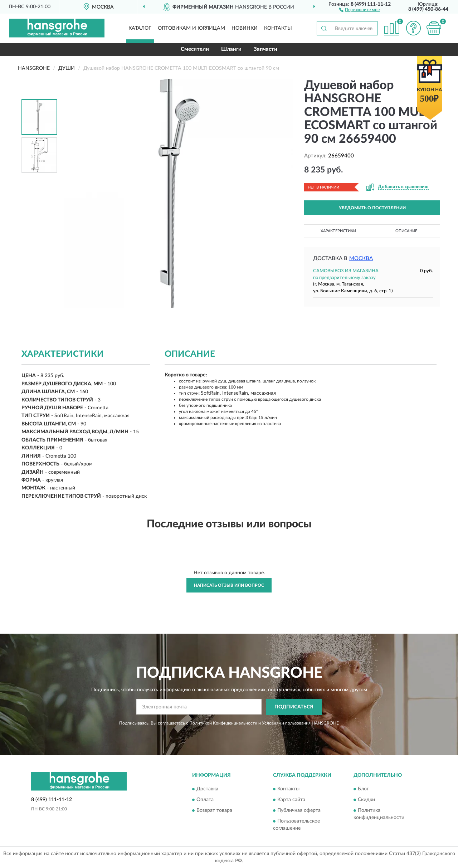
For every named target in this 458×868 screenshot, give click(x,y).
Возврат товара (214, 811)
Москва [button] (361, 259)
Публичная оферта (299, 811)
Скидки (366, 800)
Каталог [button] (140, 28)
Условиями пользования (286, 723)
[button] (359, 9)
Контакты (278, 28)
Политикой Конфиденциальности (223, 723)
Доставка (207, 789)
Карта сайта (291, 800)
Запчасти (265, 49)
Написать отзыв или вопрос (229, 585)
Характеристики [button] (338, 231)
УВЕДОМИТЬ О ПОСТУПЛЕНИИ (372, 208)
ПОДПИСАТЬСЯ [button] (294, 707)
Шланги (231, 49)
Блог (363, 789)
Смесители (195, 49)
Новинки (245, 28)
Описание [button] (406, 231)
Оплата (205, 800)
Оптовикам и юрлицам (191, 28)
